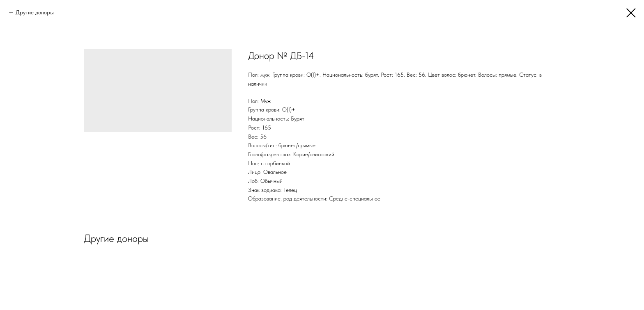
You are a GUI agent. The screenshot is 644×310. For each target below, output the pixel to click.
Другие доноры (35, 12)
